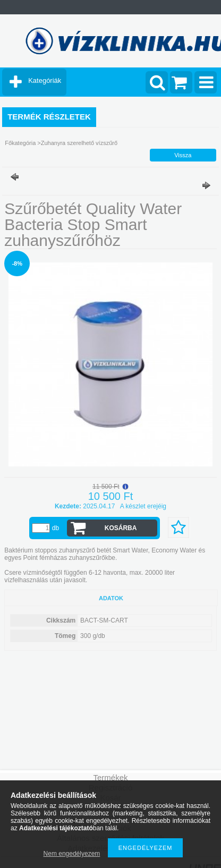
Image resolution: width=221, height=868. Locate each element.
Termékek (110, 777)
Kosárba (121, 528)
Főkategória (20, 143)
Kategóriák (45, 80)
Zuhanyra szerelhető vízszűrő (79, 143)
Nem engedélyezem (72, 854)
